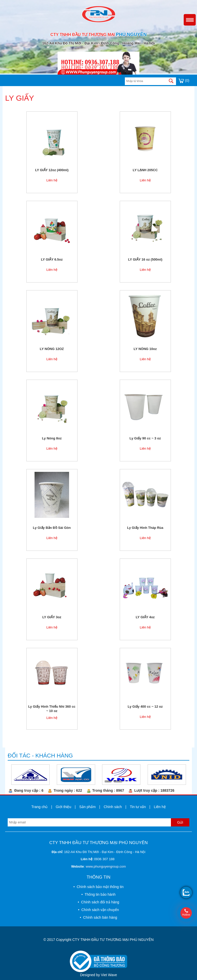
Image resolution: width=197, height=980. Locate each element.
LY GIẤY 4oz (145, 617)
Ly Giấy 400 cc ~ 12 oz (145, 707)
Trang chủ (39, 807)
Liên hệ (52, 180)
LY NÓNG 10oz (145, 349)
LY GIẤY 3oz (52, 617)
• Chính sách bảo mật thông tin (98, 887)
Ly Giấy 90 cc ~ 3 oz (145, 438)
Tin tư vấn (138, 807)
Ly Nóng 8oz (52, 438)
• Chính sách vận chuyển (98, 910)
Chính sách (113, 807)
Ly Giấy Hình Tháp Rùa (145, 528)
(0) (184, 80)
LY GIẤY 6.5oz (52, 259)
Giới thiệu (64, 807)
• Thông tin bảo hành (98, 894)
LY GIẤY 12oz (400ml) (52, 170)
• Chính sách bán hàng (98, 917)
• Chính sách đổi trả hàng (98, 902)
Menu (190, 20)
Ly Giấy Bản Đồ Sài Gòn (52, 528)
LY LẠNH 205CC (145, 170)
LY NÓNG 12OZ (52, 349)
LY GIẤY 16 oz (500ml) (145, 259)
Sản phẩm (87, 807)
